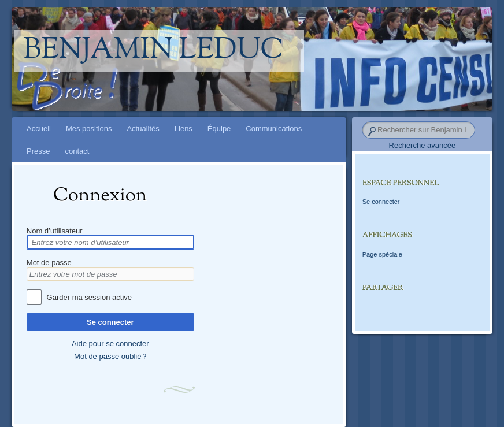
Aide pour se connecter (110, 344)
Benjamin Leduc (153, 51)
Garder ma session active (89, 297)
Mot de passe (49, 263)
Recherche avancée (423, 145)
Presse (38, 151)
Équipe (219, 129)
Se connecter (110, 322)
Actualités (143, 129)
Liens (184, 129)
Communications (274, 129)
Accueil (39, 129)
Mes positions (89, 129)
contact (77, 151)
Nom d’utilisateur (55, 231)
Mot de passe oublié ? (110, 356)
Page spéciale (382, 254)
